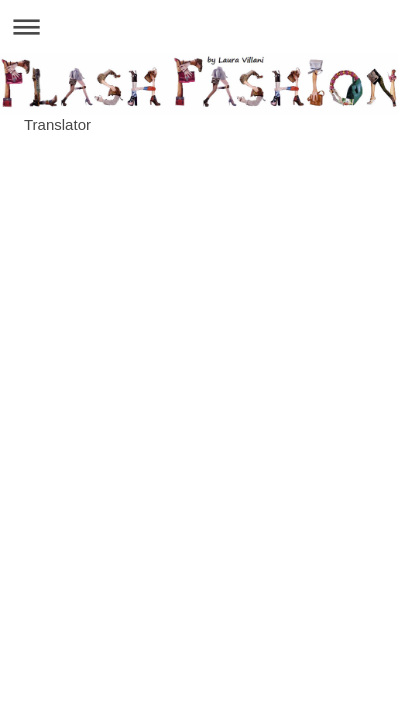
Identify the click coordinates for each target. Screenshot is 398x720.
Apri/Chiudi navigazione (199, 26)
